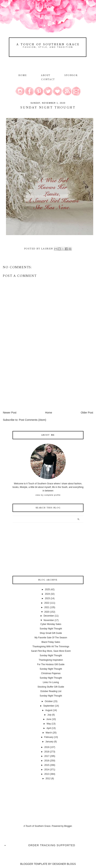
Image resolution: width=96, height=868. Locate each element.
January (49, 742)
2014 (47, 770)
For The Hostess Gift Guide (51, 664)
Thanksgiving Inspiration (51, 660)
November (49, 620)
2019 (47, 747)
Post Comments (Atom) (32, 420)
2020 (47, 612)
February (49, 737)
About (46, 76)
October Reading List (51, 691)
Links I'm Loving (51, 682)
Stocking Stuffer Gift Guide (51, 687)
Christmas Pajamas (51, 673)
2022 (47, 603)
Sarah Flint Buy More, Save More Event (51, 651)
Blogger (68, 826)
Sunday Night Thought (51, 629)
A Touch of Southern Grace (48, 45)
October (49, 701)
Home (23, 76)
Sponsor (71, 76)
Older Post (87, 413)
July (49, 715)
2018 (47, 752)
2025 (47, 589)
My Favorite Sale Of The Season (51, 638)
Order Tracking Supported (52, 845)
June (49, 719)
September (49, 706)
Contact (48, 80)
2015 (47, 765)
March (49, 733)
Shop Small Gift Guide (51, 633)
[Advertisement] (31, 385)
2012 (48, 779)
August (49, 710)
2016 (47, 761)
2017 (47, 756)
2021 (47, 607)
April (49, 728)
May (49, 724)
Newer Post (10, 413)
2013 (47, 774)
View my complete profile (48, 495)
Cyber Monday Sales (51, 624)
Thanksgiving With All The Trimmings (51, 647)
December (49, 616)
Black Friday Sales (51, 642)
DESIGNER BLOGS (64, 864)
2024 (47, 594)
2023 (47, 598)
